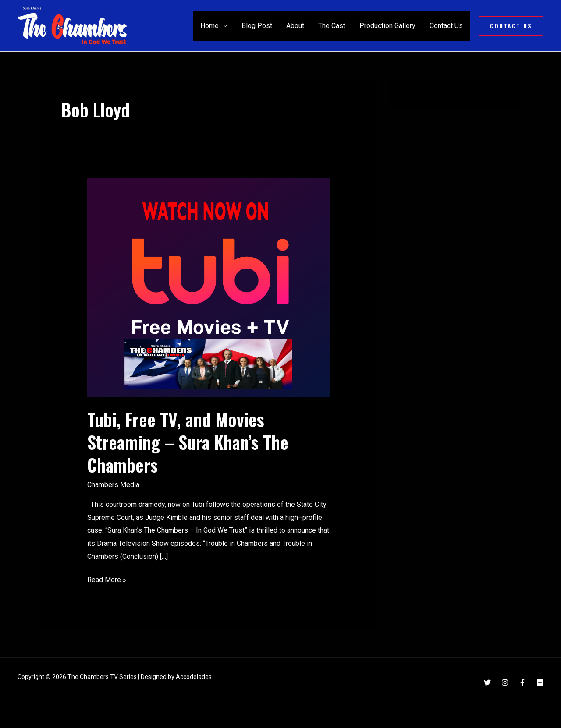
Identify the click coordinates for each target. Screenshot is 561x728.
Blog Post (257, 26)
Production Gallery (387, 26)
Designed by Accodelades (176, 677)
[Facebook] (522, 682)
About (295, 26)
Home (209, 26)
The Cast (332, 26)
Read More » (107, 579)
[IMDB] (540, 682)
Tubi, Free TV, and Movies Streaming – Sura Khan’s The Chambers (188, 442)
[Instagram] (505, 682)
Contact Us (446, 26)
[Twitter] (487, 682)
